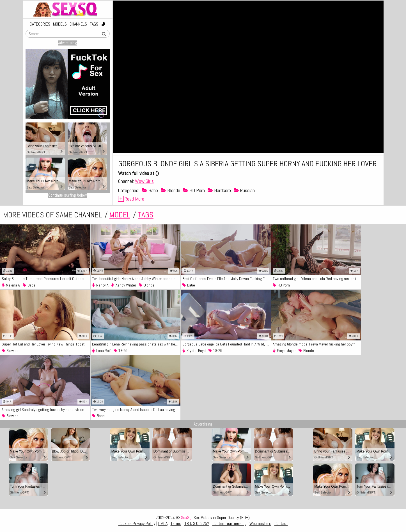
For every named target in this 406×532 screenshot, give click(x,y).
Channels (78, 24)
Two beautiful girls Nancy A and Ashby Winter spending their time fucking (136, 279)
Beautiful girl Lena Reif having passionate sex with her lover (136, 344)
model (120, 215)
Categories (40, 24)
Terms (176, 523)
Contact (281, 523)
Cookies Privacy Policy (137, 523)
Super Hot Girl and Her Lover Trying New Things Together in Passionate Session (46, 344)
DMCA (163, 523)
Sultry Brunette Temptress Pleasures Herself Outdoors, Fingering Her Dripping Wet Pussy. (46, 279)
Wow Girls (144, 181)
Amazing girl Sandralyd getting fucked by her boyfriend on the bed (46, 410)
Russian (244, 190)
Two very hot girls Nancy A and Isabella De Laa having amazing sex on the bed (136, 410)
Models (60, 24)
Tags (94, 24)
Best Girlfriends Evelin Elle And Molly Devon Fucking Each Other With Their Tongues (227, 279)
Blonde (170, 190)
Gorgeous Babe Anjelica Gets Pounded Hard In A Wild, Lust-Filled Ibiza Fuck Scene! (227, 344)
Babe (150, 190)
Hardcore (219, 190)
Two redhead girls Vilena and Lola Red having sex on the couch (317, 279)
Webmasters (260, 523)
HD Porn (194, 190)
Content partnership (229, 523)
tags (146, 215)
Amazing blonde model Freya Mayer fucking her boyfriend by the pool (317, 344)
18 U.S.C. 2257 (197, 523)
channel (88, 215)
